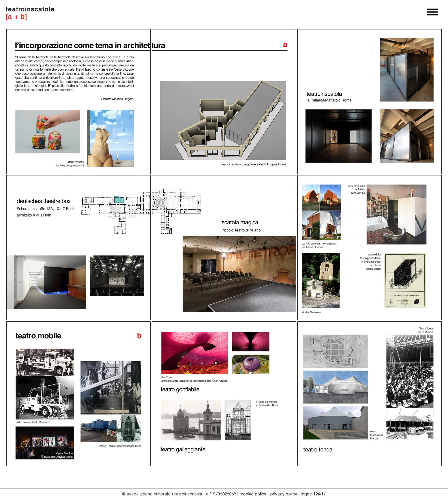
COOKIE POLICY (254, 494)
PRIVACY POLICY (284, 494)
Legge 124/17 (313, 494)
